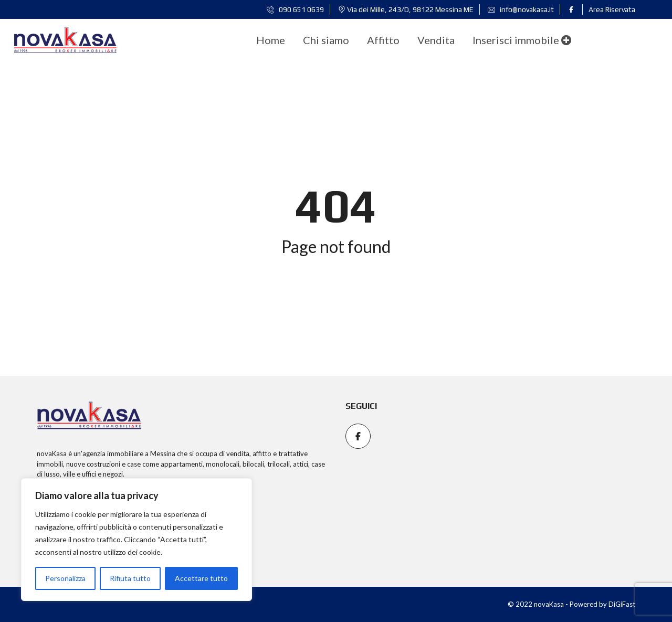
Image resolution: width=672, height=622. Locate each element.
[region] (136, 540)
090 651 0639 (295, 9)
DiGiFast (622, 604)
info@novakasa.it (521, 9)
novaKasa (52, 454)
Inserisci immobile (522, 40)
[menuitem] (271, 40)
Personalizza (65, 578)
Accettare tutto (201, 578)
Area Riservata (612, 9)
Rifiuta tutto (130, 578)
